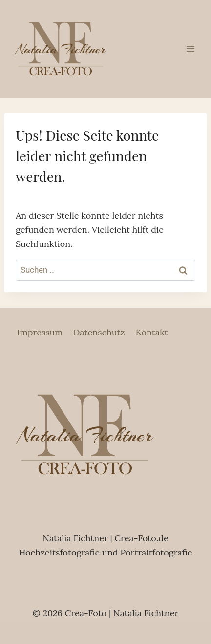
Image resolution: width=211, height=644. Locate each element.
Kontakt (151, 332)
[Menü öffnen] (190, 49)
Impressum (40, 332)
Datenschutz (99, 332)
